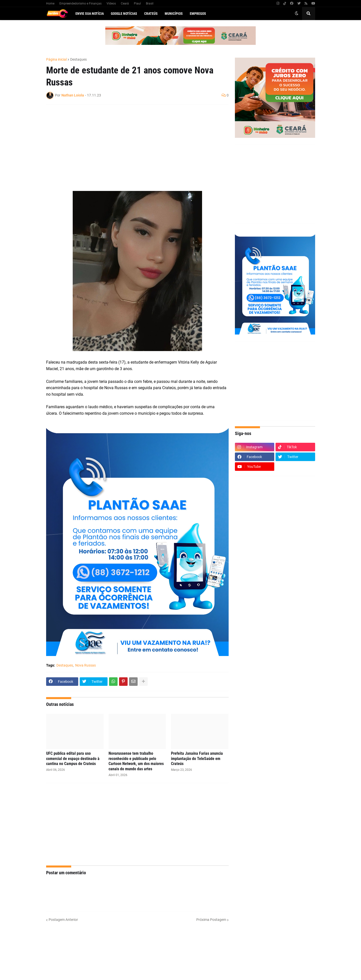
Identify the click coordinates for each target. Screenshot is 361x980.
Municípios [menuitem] (174, 14)
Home (50, 4)
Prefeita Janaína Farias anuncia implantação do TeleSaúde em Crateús (197, 759)
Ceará (125, 4)
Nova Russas (85, 665)
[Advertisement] (132, 145)
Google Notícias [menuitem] (124, 14)
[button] (297, 14)
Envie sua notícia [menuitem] (90, 14)
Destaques (78, 59)
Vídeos (111, 4)
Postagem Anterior (63, 920)
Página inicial (56, 59)
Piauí (137, 4)
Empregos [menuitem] (198, 14)
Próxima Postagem (211, 920)
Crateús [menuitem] (151, 14)
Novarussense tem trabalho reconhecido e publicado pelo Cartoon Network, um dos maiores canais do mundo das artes (136, 761)
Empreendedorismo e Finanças (80, 4)
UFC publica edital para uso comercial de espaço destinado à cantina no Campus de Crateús (73, 759)
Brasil (150, 4)
